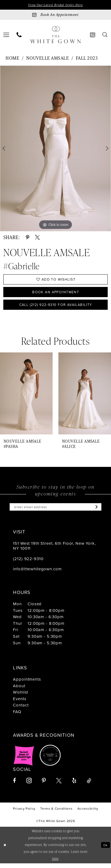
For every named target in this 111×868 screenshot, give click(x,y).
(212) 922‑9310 (28, 563)
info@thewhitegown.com (37, 574)
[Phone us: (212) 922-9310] (19, 35)
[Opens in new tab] (24, 760)
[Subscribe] (100, 511)
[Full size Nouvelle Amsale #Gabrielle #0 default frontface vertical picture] (55, 149)
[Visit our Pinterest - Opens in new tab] (44, 785)
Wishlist (21, 697)
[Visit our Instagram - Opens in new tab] (29, 785)
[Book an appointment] (55, 15)
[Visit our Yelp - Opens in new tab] (74, 785)
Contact (21, 710)
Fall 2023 (87, 58)
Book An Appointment (56, 294)
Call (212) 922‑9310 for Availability (56, 308)
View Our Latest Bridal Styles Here (55, 5)
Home (12, 58)
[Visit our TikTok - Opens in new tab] (89, 785)
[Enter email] (55, 511)
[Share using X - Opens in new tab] (37, 238)
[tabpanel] (55, 149)
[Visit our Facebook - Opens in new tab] (14, 785)
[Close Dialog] (5, 850)
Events (20, 703)
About (19, 690)
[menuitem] (19, 35)
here (55, 863)
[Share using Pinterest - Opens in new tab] (28, 238)
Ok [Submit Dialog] (105, 849)
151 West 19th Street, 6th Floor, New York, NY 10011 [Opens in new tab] (54, 550)
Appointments (27, 684)
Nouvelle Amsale (48, 58)
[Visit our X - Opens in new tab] (59, 785)
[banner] (55, 35)
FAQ (17, 716)
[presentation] (26, 398)
